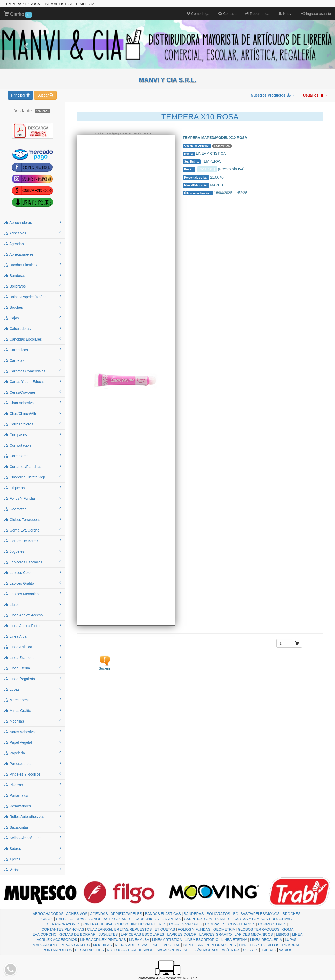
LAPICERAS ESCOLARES (143, 934)
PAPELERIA (193, 945)
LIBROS (282, 934)
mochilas (32, 721)
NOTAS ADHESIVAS (132, 945)
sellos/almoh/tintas (32, 838)
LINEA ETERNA (234, 940)
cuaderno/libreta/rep (32, 477)
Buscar (45, 95)
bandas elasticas (32, 265)
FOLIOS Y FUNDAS (194, 929)
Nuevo (286, 14)
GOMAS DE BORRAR (77, 934)
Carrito (18, 14)
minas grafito (32, 710)
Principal (20, 95)
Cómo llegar (199, 14)
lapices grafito (32, 583)
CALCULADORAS (71, 919)
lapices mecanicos (32, 594)
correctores (32, 456)
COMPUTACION (242, 924)
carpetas (32, 360)
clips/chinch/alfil (32, 413)
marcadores (32, 700)
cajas (32, 318)
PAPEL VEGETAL (166, 945)
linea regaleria (32, 679)
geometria (32, 509)
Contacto (228, 14)
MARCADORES (46, 945)
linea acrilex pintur (32, 625)
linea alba (32, 636)
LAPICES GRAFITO (216, 934)
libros (32, 604)
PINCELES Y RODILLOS (259, 945)
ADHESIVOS (77, 914)
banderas (32, 275)
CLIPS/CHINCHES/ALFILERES (141, 924)
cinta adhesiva (32, 403)
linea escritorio (32, 657)
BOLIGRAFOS (218, 914)
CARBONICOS (147, 919)
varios (32, 870)
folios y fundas (32, 498)
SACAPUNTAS (169, 950)
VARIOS (286, 950)
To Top (326, 971)
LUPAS (291, 940)
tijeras (32, 859)
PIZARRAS (291, 945)
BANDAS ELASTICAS (163, 914)
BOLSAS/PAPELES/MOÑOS (256, 914)
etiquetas (32, 488)
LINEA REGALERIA (266, 940)
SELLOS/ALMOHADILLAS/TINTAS (212, 950)
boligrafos (32, 286)
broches (32, 307)
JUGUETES (108, 934)
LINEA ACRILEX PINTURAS (103, 940)
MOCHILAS (103, 945)
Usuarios (315, 95)
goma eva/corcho (32, 530)
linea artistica (32, 647)
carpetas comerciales (32, 371)
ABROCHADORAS (48, 914)
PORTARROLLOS (57, 950)
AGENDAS (99, 914)
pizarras (32, 785)
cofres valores (32, 424)
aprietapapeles (32, 254)
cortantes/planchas (32, 466)
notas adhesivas (32, 732)
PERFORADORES (221, 945)
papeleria (32, 753)
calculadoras (32, 328)
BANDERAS (194, 914)
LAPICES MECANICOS (254, 934)
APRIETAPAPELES (126, 914)
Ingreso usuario (316, 14)
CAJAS (47, 919)
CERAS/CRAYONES (64, 924)
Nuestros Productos (273, 95)
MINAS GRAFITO (76, 945)
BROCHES (291, 914)
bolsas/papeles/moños (32, 297)
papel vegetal (32, 742)
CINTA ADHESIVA (98, 924)
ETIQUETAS (165, 929)
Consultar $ (207, 169)
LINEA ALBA (139, 940)
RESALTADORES (90, 950)
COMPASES (215, 924)
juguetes (32, 551)
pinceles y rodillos (32, 774)
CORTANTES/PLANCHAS (63, 929)
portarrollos (32, 795)
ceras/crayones (32, 392)
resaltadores (32, 806)
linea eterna (32, 668)
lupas (32, 689)
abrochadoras (32, 222)
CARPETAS (171, 919)
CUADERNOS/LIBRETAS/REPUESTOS (120, 929)
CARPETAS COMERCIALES (207, 919)
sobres (32, 848)
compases (32, 434)
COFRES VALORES (186, 924)
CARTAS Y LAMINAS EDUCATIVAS (263, 919)
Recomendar (258, 14)
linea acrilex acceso (32, 615)
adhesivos (32, 233)
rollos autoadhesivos (32, 816)
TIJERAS (269, 950)
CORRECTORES (272, 924)
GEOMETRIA (224, 929)
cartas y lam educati (32, 381)
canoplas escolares (32, 339)
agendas (32, 244)
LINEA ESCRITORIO (202, 940)
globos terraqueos (32, 519)
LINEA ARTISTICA (167, 940)
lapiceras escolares (32, 562)
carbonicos (32, 350)
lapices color (32, 572)
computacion (32, 445)
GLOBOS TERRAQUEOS (259, 929)
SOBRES (251, 950)
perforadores (32, 763)
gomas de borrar (32, 541)
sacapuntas (32, 827)
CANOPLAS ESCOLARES (110, 919)
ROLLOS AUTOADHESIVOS (130, 950)
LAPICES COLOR (182, 934)
